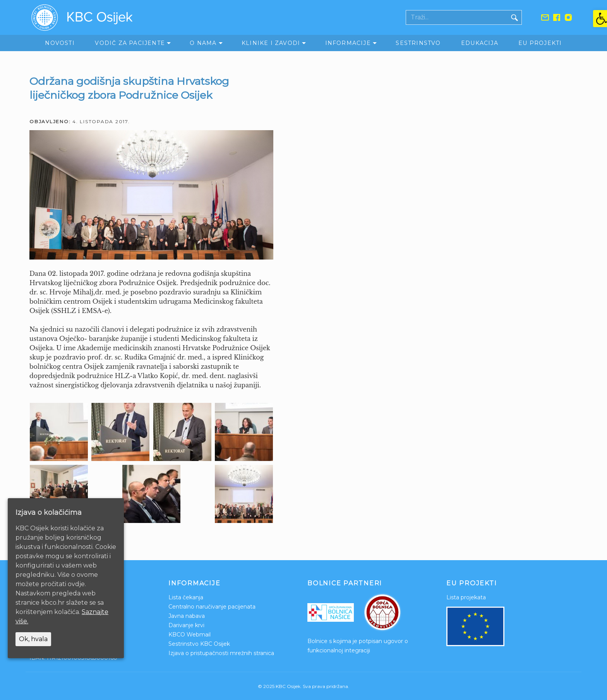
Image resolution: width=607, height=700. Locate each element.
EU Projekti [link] (540, 43)
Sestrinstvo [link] (418, 43)
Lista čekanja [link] (186, 597)
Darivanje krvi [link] (186, 625)
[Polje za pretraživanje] (457, 17)
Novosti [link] (60, 43)
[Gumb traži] (514, 17)
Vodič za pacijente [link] (130, 43)
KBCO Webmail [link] (189, 635)
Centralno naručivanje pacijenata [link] (212, 607)
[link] (600, 19)
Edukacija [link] (480, 43)
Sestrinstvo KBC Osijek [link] (199, 644)
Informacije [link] (348, 43)
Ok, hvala (33, 639)
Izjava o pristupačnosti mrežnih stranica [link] (221, 653)
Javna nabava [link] (187, 616)
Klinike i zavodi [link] (271, 43)
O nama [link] (203, 43)
